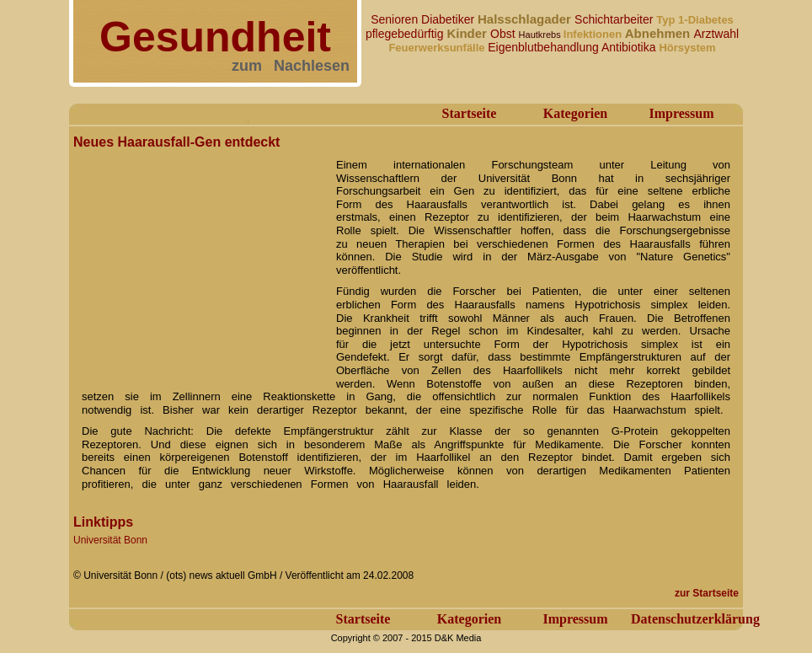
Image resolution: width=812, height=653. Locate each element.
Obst (504, 34)
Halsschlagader (526, 19)
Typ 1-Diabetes (695, 20)
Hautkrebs (541, 35)
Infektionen (594, 34)
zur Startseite (707, 593)
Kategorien (575, 113)
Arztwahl (716, 34)
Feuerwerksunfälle (438, 48)
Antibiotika (630, 47)
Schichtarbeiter (615, 19)
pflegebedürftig (406, 34)
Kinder (468, 33)
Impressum (681, 113)
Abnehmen (660, 33)
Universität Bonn (110, 540)
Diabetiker (449, 19)
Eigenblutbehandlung (545, 47)
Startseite (470, 113)
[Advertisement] (200, 260)
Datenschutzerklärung (695, 619)
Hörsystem (687, 48)
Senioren (396, 19)
